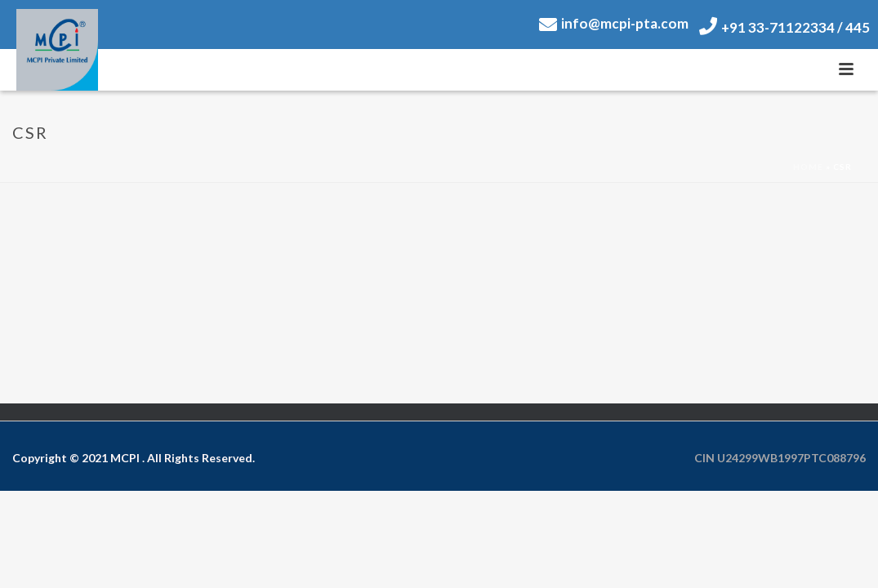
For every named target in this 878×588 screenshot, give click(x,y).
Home (808, 167)
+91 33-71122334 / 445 (784, 27)
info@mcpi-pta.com (614, 23)
